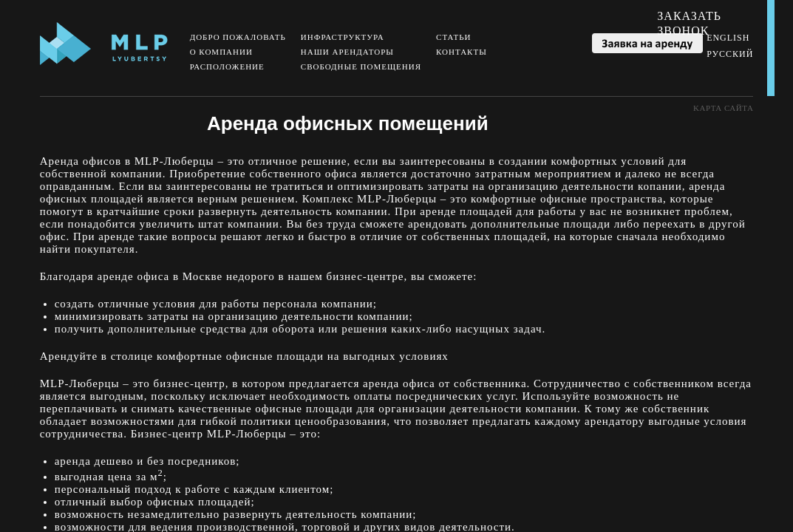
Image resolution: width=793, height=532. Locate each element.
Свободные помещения (361, 66)
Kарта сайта (723, 108)
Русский (730, 54)
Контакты (462, 52)
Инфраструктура (343, 37)
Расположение (227, 66)
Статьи (453, 37)
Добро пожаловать (238, 37)
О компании (221, 52)
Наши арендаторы (347, 52)
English (728, 38)
